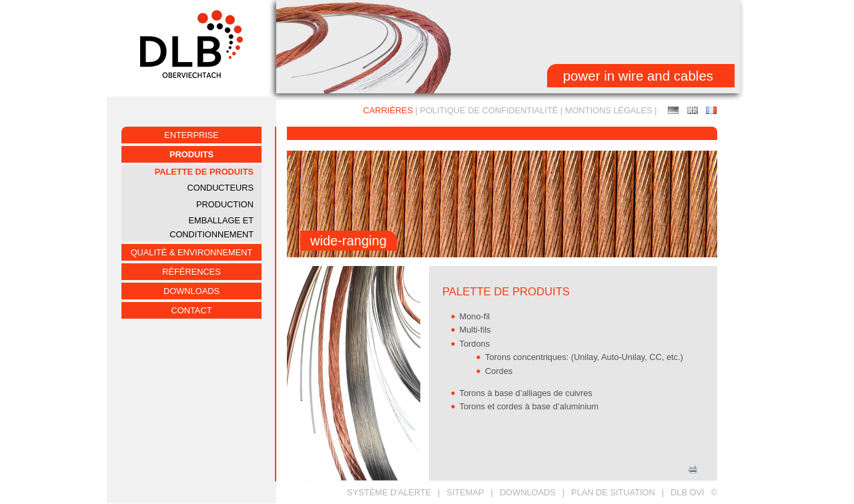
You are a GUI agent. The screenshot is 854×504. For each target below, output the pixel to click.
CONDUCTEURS (220, 188)
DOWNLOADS (528, 492)
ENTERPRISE (191, 135)
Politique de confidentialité (489, 110)
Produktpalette (673, 110)
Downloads (191, 291)
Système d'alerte (389, 492)
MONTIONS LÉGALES (609, 110)
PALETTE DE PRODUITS (204, 172)
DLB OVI (688, 492)
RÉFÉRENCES (191, 272)
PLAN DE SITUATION (613, 492)
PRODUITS (191, 154)
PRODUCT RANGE (693, 110)
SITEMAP (465, 492)
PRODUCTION (225, 204)
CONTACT (192, 310)
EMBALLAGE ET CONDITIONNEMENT (211, 227)
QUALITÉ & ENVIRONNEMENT (192, 252)
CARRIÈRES (388, 110)
